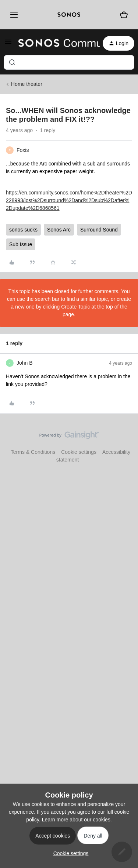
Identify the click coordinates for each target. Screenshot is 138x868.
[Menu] (13, 15)
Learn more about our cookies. (77, 820)
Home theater (27, 84)
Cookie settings (79, 452)
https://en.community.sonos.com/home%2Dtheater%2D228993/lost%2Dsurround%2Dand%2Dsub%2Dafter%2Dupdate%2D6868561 (69, 200)
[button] (8, 44)
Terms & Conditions (33, 452)
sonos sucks (23, 230)
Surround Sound (99, 230)
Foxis (23, 150)
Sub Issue (21, 244)
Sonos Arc (59, 230)
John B (25, 363)
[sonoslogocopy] (69, 15)
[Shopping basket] (124, 15)
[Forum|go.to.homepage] (55, 43)
